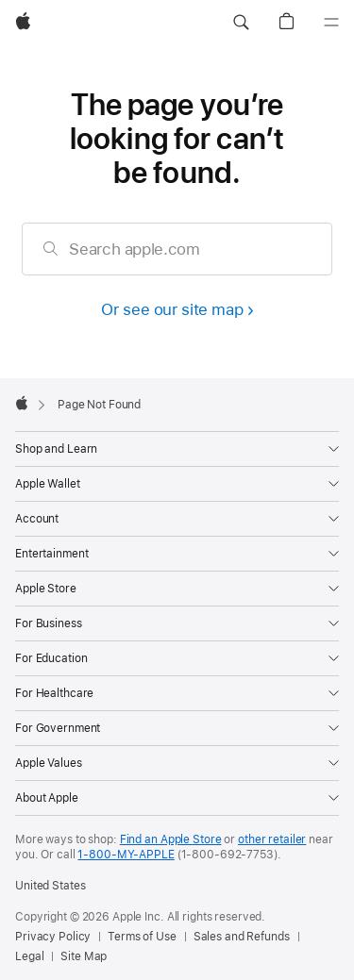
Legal (29, 956)
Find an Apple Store (171, 839)
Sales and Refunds (242, 937)
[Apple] (23, 23)
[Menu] (331, 23)
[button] (241, 23)
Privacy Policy (53, 937)
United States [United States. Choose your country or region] (50, 886)
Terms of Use (142, 937)
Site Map (84, 956)
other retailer (272, 839)
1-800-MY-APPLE (126, 855)
